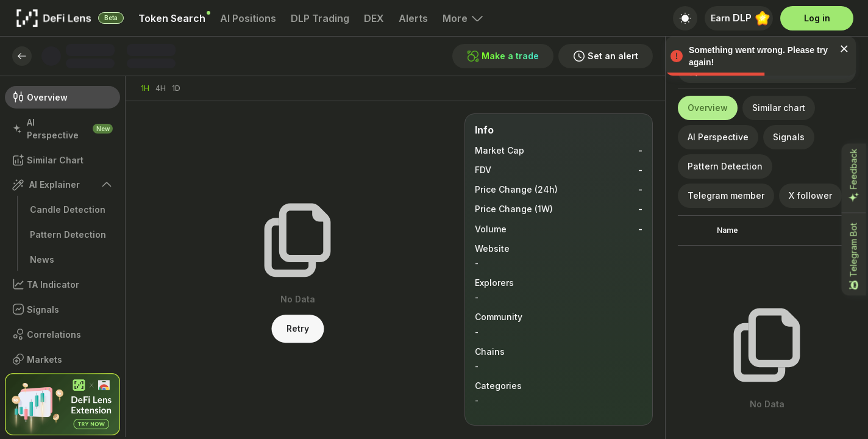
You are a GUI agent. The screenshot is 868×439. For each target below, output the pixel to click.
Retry (298, 329)
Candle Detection (68, 209)
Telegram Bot (853, 257)
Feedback (853, 176)
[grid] (767, 281)
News (42, 259)
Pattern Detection (68, 234)
